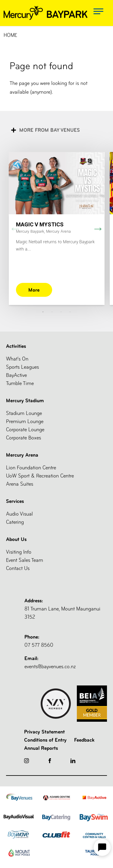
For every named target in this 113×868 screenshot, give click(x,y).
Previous (15, 228)
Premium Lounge (25, 421)
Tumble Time (20, 383)
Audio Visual (19, 514)
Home (10, 35)
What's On (17, 359)
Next (98, 228)
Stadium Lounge (24, 413)
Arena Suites (20, 484)
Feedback (84, 740)
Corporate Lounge (25, 430)
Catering (15, 522)
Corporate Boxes (24, 438)
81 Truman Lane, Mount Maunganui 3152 (66, 608)
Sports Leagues (22, 367)
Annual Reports (41, 748)
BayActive (16, 375)
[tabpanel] (56, 228)
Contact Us (18, 568)
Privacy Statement (44, 732)
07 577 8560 (66, 641)
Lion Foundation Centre (31, 468)
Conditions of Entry (45, 740)
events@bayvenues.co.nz (66, 662)
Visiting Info (19, 552)
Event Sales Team (25, 560)
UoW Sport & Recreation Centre (40, 476)
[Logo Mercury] (46, 13)
